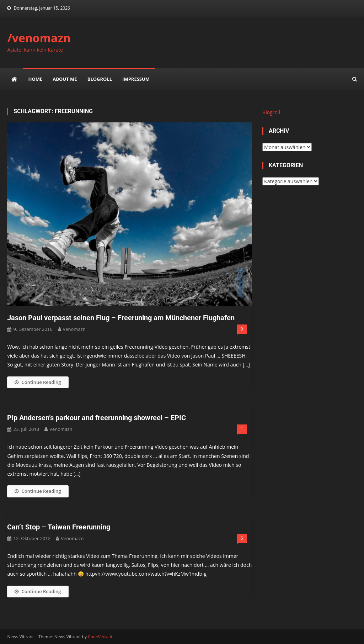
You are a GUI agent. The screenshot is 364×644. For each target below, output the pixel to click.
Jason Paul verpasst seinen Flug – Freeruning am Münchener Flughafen (121, 318)
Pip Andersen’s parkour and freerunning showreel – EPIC (97, 418)
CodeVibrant (100, 637)
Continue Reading (38, 382)
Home (35, 79)
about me (65, 79)
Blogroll (100, 79)
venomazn (74, 329)
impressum (136, 79)
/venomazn (39, 38)
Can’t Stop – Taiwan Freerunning (59, 527)
